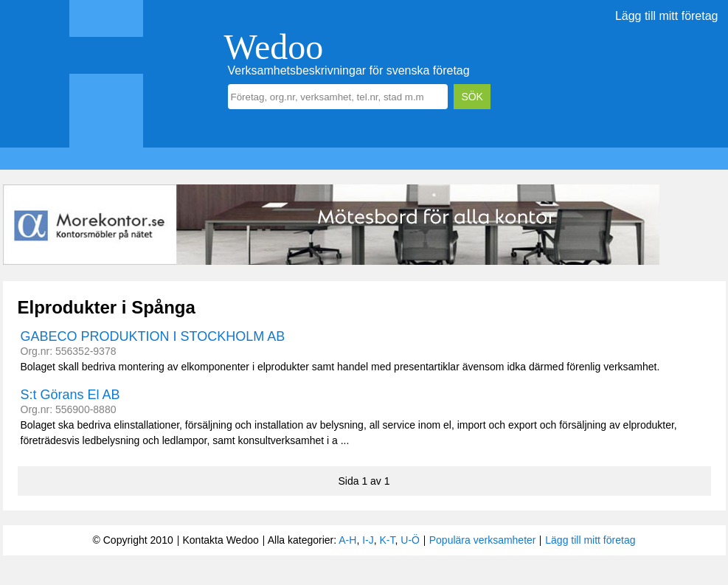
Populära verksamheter (483, 540)
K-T (388, 540)
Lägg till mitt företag (667, 16)
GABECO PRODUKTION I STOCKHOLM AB (153, 336)
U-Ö (410, 540)
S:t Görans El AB (70, 395)
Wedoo (274, 47)
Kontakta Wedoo (220, 540)
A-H (347, 540)
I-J (368, 540)
